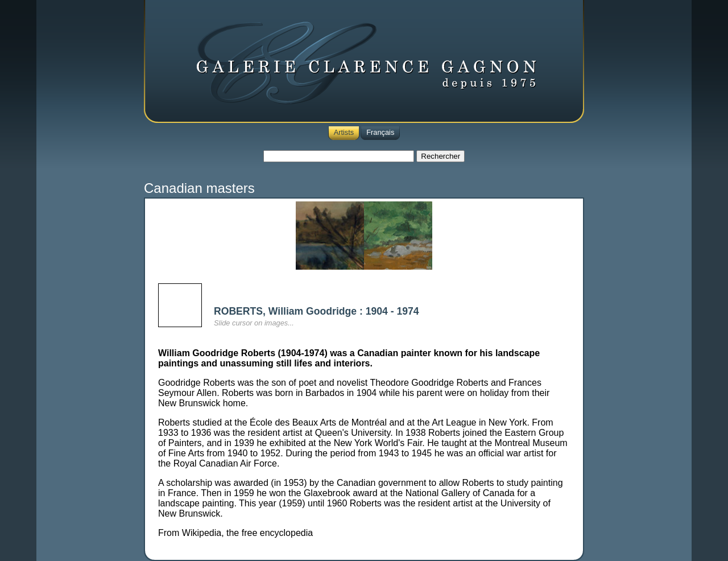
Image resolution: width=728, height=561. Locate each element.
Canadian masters (199, 188)
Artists (344, 132)
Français (380, 132)
